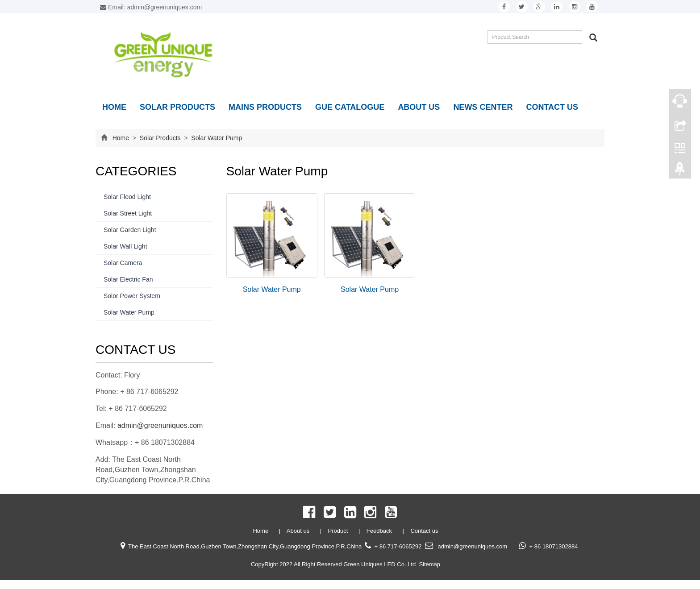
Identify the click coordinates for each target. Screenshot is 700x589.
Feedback (380, 531)
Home (114, 107)
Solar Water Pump (216, 138)
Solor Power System (132, 296)
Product (339, 531)
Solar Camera (123, 263)
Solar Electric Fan (128, 279)
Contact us (552, 107)
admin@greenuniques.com (160, 425)
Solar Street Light (128, 213)
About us (419, 107)
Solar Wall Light (125, 246)
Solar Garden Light (130, 230)
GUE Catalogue (350, 107)
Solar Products (177, 107)
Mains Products (265, 107)
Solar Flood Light (127, 197)
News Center (483, 107)
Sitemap (429, 564)
